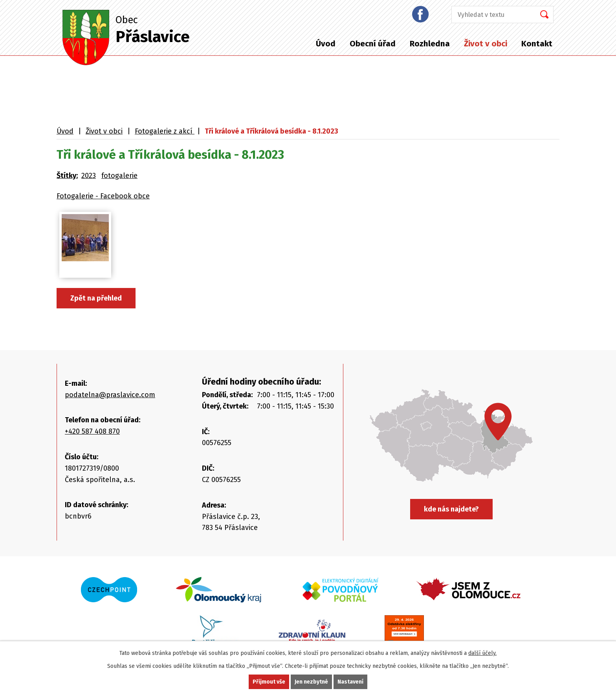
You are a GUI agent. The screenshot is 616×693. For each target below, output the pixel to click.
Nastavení (350, 682)
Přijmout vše (269, 682)
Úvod (326, 44)
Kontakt (537, 44)
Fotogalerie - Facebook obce (103, 196)
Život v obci (486, 44)
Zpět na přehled (96, 298)
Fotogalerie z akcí (165, 131)
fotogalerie (119, 176)
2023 (89, 176)
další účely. (482, 653)
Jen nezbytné (311, 682)
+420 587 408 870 (92, 431)
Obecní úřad (373, 44)
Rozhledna (430, 44)
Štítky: (67, 176)
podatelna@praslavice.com (110, 395)
